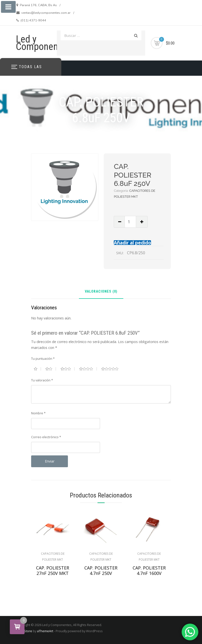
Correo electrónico (46, 437)
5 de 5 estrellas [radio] (112, 369)
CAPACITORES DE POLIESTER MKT (53, 557)
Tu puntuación (43, 359)
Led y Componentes (43, 43)
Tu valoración (42, 380)
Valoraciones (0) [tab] (101, 292)
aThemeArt (45, 631)
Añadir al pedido (132, 243)
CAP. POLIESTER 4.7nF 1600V (149, 570)
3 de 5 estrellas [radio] (68, 369)
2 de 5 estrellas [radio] (51, 369)
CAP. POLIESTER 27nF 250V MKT (53, 570)
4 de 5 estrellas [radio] (88, 369)
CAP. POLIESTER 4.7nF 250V (101, 570)
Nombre (38, 413)
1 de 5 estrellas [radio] (37, 369)
